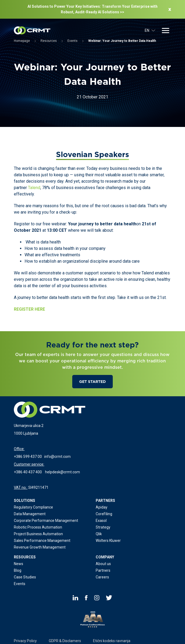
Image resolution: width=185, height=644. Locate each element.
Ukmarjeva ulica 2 (29, 426)
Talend (34, 188)
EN (150, 30)
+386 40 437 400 (28, 472)
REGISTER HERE (29, 309)
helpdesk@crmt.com (63, 472)
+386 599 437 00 (28, 457)
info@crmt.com (57, 457)
